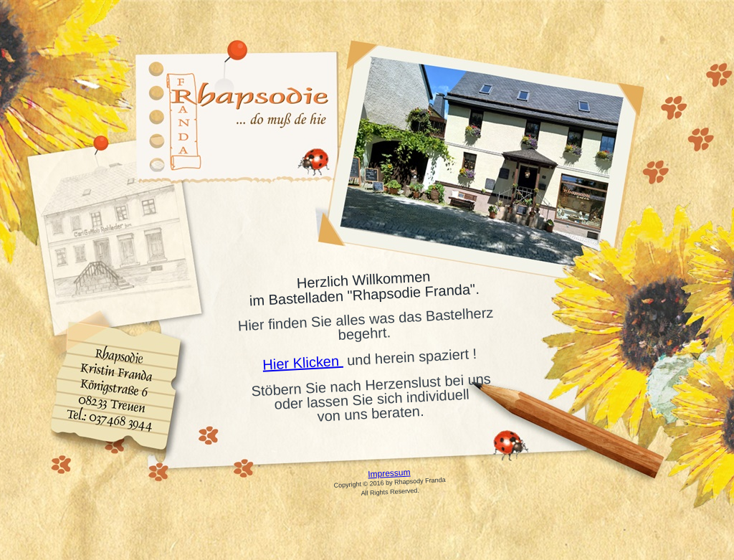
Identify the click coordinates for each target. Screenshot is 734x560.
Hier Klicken (303, 363)
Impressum (389, 473)
